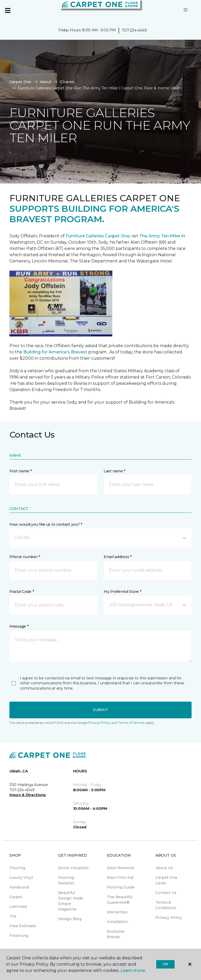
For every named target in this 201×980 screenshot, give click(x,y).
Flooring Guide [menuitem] (121, 887)
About (46, 82)
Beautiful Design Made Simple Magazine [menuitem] (71, 901)
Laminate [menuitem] (18, 907)
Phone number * (25, 557)
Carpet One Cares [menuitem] (166, 880)
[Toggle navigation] (8, 10)
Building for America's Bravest (55, 352)
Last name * (115, 471)
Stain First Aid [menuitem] (120, 878)
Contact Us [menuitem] (166, 893)
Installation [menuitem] (118, 922)
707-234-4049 (134, 30)
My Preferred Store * (122, 592)
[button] (100, 538)
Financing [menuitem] (19, 936)
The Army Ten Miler (160, 236)
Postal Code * (22, 592)
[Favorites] (186, 10)
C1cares (67, 82)
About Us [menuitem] (164, 868)
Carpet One (20, 82)
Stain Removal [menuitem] (120, 868)
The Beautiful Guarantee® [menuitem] (120, 900)
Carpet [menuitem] (16, 897)
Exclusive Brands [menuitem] (116, 934)
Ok (165, 964)
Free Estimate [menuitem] (23, 926)
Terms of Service (131, 723)
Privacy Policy (99, 723)
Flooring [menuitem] (17, 868)
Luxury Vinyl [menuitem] (21, 878)
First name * (21, 471)
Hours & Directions (28, 795)
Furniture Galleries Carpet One (98, 236)
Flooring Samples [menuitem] (66, 880)
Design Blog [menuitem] (70, 919)
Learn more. (133, 970)
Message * (19, 626)
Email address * (118, 557)
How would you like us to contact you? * (46, 524)
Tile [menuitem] (13, 916)
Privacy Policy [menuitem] (169, 918)
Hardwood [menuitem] (19, 887)
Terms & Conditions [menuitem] (166, 905)
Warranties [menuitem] (117, 912)
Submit (100, 710)
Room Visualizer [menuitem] (73, 868)
